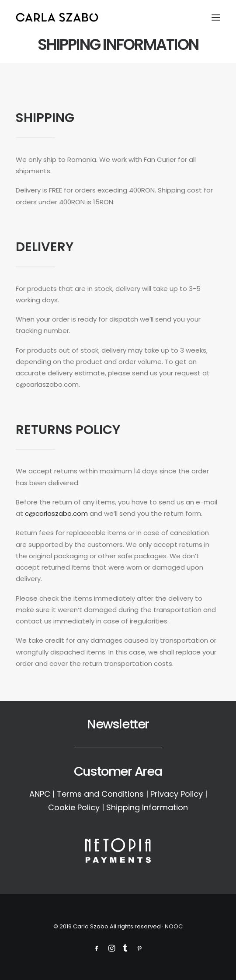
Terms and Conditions (100, 794)
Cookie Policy (74, 807)
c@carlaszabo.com (56, 513)
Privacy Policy (177, 794)
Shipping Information (147, 807)
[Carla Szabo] (57, 17)
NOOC (174, 926)
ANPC (40, 794)
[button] (216, 17)
